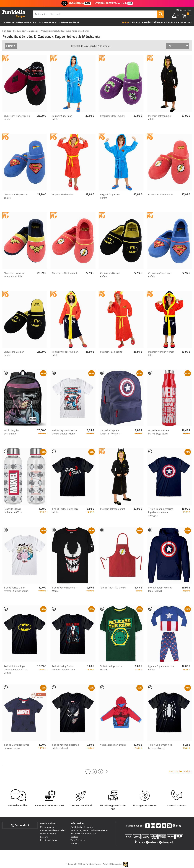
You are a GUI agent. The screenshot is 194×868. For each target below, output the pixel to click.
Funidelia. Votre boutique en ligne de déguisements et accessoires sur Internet (14, 14)
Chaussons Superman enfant (160, 275)
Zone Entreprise (78, 840)
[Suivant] (107, 772)
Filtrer (10, 46)
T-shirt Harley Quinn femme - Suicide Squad (16, 589)
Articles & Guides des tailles (53, 830)
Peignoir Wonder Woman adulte (65, 353)
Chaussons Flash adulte (161, 194)
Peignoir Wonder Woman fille (161, 353)
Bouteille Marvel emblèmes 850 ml (13, 511)
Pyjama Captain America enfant (161, 668)
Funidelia (7, 31)
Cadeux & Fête (68, 22)
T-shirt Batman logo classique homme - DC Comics (16, 669)
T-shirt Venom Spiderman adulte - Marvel (65, 746)
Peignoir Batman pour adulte (160, 118)
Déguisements (25, 22)
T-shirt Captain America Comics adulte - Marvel (64, 432)
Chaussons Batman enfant (110, 275)
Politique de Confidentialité (83, 834)
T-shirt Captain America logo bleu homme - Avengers (161, 512)
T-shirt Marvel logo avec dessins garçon (16, 746)
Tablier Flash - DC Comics (113, 588)
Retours (44, 837)
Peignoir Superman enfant (110, 196)
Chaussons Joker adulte (113, 116)
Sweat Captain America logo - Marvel (160, 589)
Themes (7, 22)
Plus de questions (48, 840)
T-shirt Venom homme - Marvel (64, 589)
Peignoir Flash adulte (111, 352)
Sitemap (74, 843)
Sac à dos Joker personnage (12, 432)
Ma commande (47, 827)
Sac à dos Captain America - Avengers (110, 432)
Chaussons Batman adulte (14, 353)
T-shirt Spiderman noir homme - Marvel (160, 746)
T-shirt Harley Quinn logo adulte (65, 511)
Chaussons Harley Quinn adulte (17, 118)
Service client (20, 825)
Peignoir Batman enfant (113, 509)
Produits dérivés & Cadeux (26, 31)
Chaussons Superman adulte (15, 196)
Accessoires (46, 22)
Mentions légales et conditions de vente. (89, 830)
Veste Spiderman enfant (113, 745)
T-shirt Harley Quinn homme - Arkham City (63, 668)
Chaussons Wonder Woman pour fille (14, 275)
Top (124, 22)
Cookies (74, 837)
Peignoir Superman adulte (62, 118)
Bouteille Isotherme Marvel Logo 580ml (159, 432)
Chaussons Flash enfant (65, 273)
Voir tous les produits (180, 771)
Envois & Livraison (49, 834)
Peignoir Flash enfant (63, 194)
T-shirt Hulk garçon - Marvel (111, 668)
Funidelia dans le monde (82, 827)
